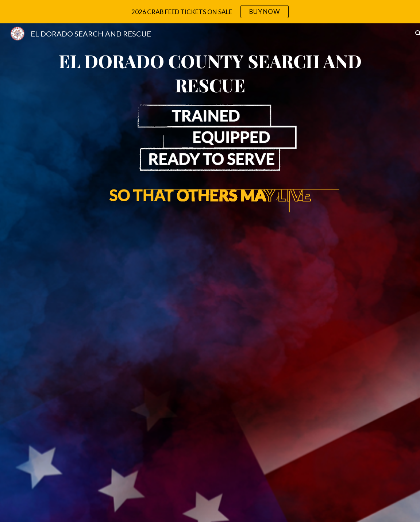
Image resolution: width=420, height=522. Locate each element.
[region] (210, 12)
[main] (210, 73)
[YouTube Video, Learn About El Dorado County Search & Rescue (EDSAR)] (210, 366)
